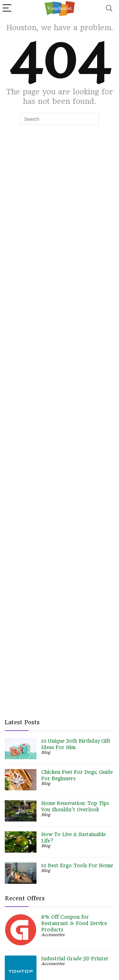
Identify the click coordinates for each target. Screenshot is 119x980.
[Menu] (8, 8)
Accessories (53, 935)
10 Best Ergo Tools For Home (77, 866)
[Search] (109, 8)
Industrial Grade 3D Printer (75, 959)
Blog (46, 752)
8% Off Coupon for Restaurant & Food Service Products (74, 923)
